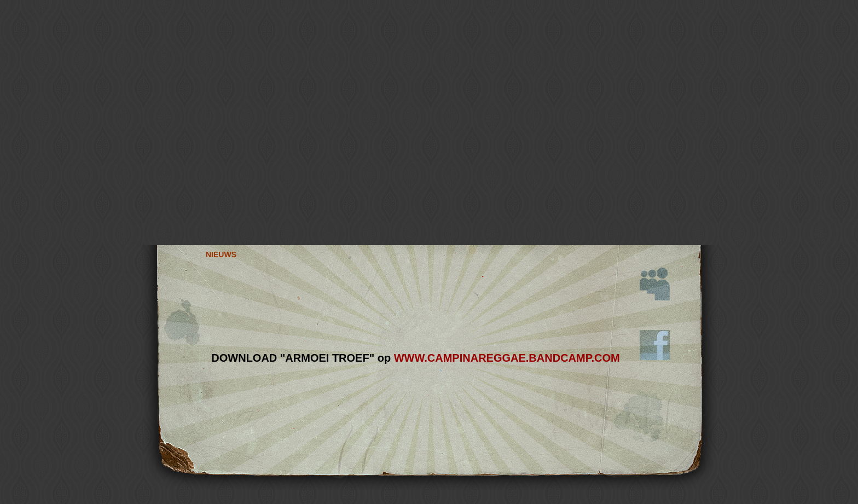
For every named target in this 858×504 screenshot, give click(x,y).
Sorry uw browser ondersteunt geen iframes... (416, 355)
